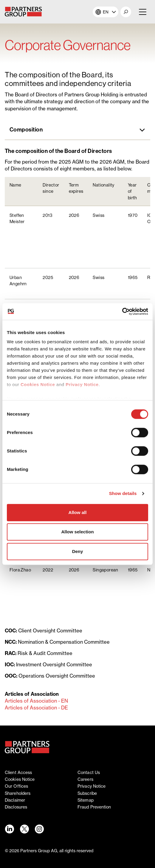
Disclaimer (15, 800)
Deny (78, 551)
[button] (126, 12)
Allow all (78, 512)
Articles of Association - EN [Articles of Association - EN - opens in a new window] (36, 701)
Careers (85, 779)
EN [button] (106, 12)
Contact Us (89, 772)
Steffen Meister (17, 218)
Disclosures (16, 807)
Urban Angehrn (18, 281)
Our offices (16, 786)
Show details (123, 493)
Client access (18, 772)
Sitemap (86, 800)
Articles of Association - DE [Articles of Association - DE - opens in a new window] (36, 708)
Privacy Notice (82, 384)
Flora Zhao (20, 570)
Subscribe (87, 793)
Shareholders (18, 793)
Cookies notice (20, 779)
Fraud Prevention (94, 807)
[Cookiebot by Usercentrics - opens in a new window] (122, 311)
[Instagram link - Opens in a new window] (39, 829)
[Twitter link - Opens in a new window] (24, 829)
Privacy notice (92, 786)
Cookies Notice (38, 384)
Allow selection (77, 532)
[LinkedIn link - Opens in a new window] (9, 829)
